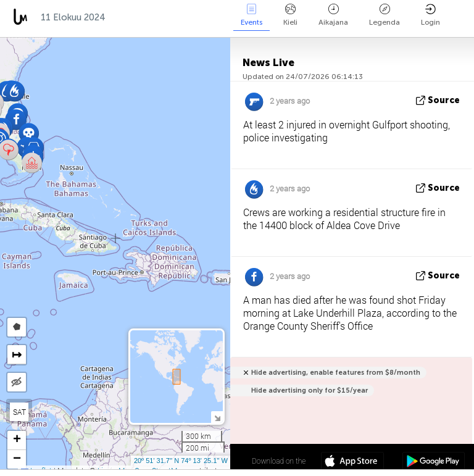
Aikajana (333, 15)
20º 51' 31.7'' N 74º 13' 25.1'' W (181, 461)
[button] (29, 133)
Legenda (385, 15)
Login (430, 15)
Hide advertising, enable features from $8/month (336, 373)
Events (252, 15)
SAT (19, 412)
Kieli (290, 15)
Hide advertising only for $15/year (310, 390)
